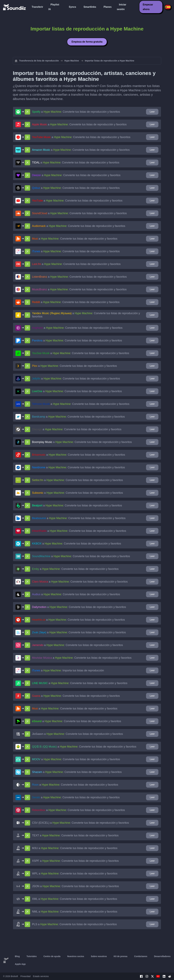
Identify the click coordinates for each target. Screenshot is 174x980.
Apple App (20, 964)
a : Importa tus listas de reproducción (68, 670)
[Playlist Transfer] (15, 7)
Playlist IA (54, 7)
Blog (17, 956)
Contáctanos (141, 956)
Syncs (72, 7)
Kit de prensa (120, 956)
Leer (152, 112)
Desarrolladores (162, 956)
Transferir (37, 7)
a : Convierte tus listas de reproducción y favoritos (76, 112)
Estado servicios (41, 976)
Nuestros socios (76, 956)
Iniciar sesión (122, 7)
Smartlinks (90, 7)
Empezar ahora (148, 7)
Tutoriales (32, 956)
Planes (108, 7)
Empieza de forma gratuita (87, 42)
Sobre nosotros (99, 956)
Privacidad (25, 976)
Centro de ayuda (52, 956)
